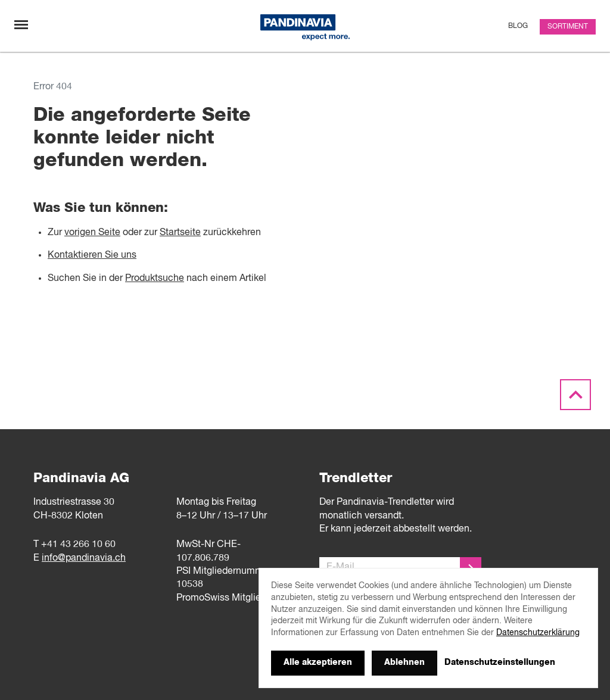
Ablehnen (404, 662)
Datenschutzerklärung (538, 633)
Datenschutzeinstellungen (500, 662)
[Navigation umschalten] (21, 25)
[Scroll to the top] (575, 395)
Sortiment (568, 27)
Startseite (180, 233)
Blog (518, 26)
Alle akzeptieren (318, 662)
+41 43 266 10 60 (78, 545)
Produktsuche (155, 279)
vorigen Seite (92, 233)
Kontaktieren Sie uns (92, 255)
